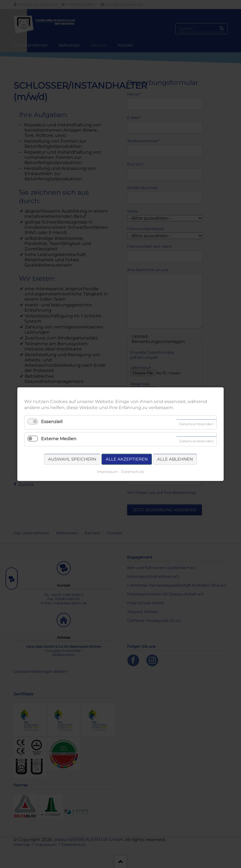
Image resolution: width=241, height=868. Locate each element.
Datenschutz (133, 471)
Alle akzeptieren (127, 459)
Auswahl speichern (72, 459)
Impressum (107, 471)
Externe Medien (59, 438)
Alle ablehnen (175, 459)
